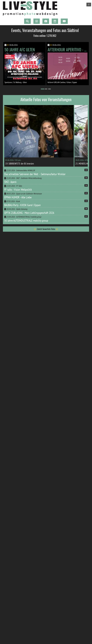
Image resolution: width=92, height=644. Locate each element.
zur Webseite (26, 528)
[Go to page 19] (72, 537)
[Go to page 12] (48, 537)
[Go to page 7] (30, 537)
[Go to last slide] (7, 66)
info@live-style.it (14, 602)
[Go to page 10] (41, 537)
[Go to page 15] (58, 537)
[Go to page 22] (82, 537)
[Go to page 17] (65, 537)
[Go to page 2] (46, 89)
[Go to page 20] (75, 537)
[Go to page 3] (49, 89)
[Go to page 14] (55, 537)
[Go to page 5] (24, 537)
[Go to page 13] (51, 537)
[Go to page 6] (27, 537)
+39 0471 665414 (14, 599)
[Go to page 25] (48, 539)
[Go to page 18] (68, 537)
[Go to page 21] (79, 537)
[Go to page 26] (51, 539)
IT (89, 5)
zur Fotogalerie (26, 429)
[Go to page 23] (41, 539)
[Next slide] (85, 66)
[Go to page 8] (34, 537)
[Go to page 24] (44, 539)
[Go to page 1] (43, 89)
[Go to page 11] (44, 537)
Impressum (9, 612)
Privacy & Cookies (21, 612)
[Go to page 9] (37, 537)
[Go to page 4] (20, 537)
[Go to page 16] (62, 537)
